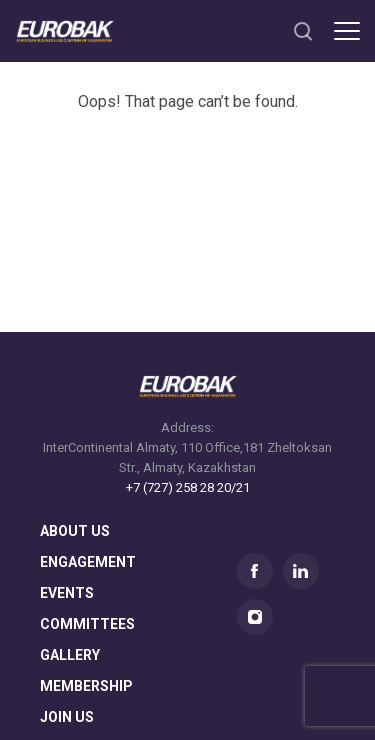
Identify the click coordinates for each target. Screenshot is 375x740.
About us (75, 531)
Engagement (88, 562)
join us (67, 717)
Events (67, 593)
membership (86, 686)
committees (87, 624)
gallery (70, 655)
